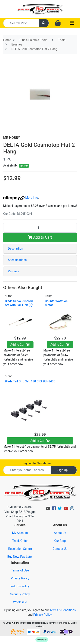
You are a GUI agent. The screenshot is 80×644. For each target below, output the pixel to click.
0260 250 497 (20, 507)
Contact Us (60, 549)
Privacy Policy (20, 578)
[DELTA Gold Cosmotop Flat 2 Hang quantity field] (40, 228)
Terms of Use (20, 570)
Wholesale (20, 602)
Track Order (20, 541)
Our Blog (60, 541)
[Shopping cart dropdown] (58, 23)
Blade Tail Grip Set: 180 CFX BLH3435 (30, 381)
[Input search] (21, 23)
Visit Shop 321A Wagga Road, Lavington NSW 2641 (20, 516)
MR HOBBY (12, 138)
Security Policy (20, 594)
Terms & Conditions (63, 610)
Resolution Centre (20, 549)
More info (21, 198)
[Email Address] (27, 470)
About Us (60, 533)
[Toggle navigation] (72, 23)
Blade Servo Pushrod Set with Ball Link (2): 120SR (19, 305)
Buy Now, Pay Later (20, 557)
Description (15, 249)
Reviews (13, 271)
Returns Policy (20, 586)
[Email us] (48, 508)
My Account (20, 533)
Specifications (17, 260)
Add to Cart (40, 237)
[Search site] (44, 23)
